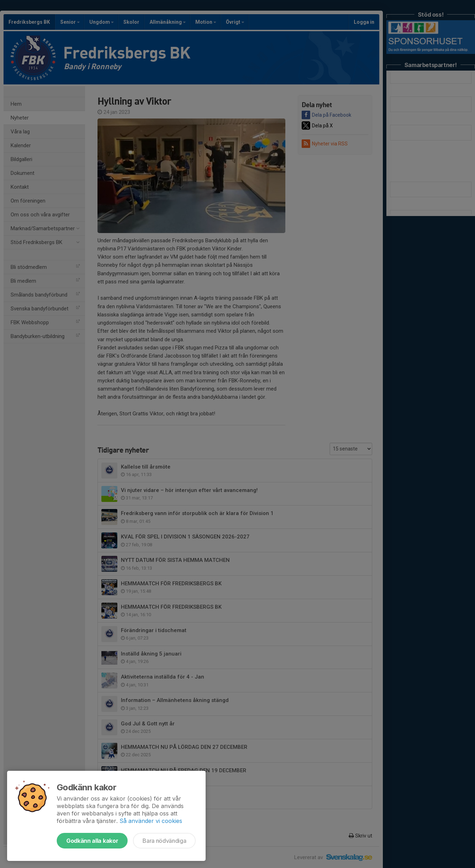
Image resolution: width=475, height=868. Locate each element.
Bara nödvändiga (164, 841)
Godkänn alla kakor (92, 841)
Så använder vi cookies (151, 821)
